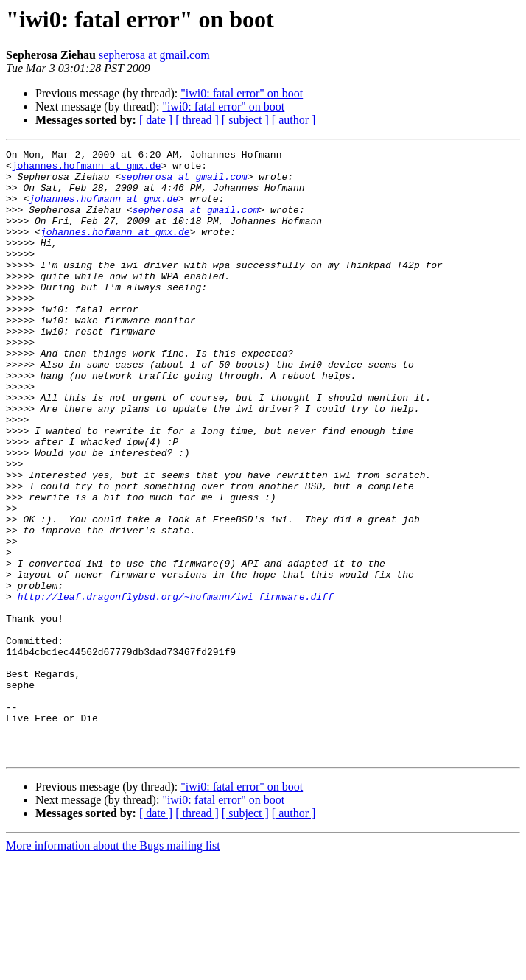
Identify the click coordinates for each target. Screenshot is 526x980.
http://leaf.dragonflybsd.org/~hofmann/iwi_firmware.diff (176, 687)
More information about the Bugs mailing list (113, 967)
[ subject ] (245, 120)
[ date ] (156, 120)
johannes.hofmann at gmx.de (87, 169)
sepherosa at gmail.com (154, 55)
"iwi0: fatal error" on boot (242, 93)
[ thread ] (197, 120)
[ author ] (294, 120)
